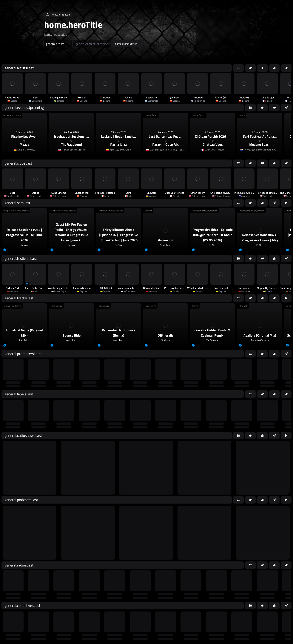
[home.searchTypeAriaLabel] (58, 44)
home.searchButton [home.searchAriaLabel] (126, 44)
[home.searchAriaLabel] (92, 44)
